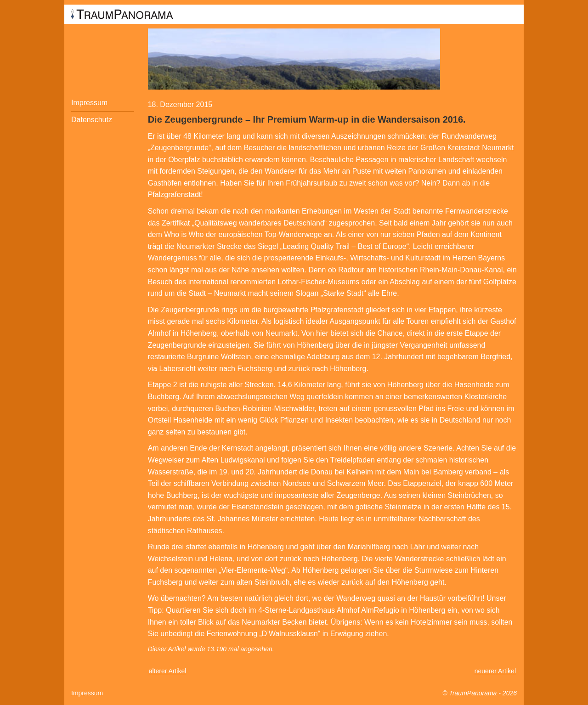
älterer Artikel (168, 671)
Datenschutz (92, 120)
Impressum (89, 103)
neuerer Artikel (495, 671)
